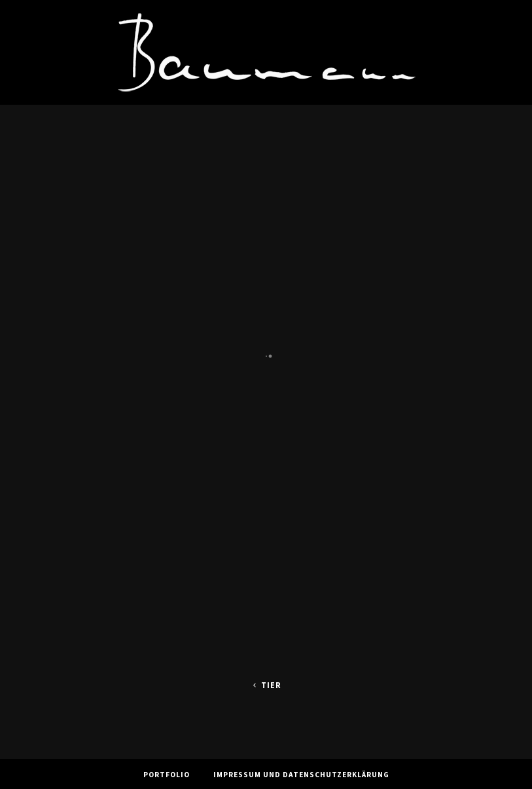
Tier (266, 685)
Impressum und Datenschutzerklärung (301, 775)
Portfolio (167, 775)
